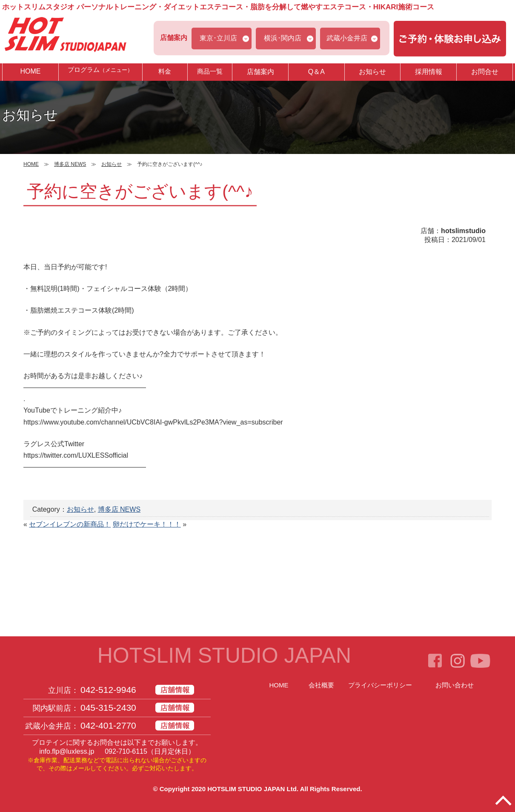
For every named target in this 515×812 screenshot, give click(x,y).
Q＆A (316, 72)
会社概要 (321, 685)
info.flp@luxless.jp (67, 751)
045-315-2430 (108, 708)
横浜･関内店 (283, 38)
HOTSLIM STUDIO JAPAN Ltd (252, 789)
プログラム (100, 72)
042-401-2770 (108, 725)
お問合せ (485, 72)
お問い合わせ (455, 685)
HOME (30, 71)
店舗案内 (260, 72)
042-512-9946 (108, 690)
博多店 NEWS (119, 509)
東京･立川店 (218, 38)
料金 (165, 72)
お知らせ (372, 72)
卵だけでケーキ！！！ (147, 524)
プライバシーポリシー (380, 685)
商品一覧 (210, 72)
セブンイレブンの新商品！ (70, 524)
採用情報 (429, 72)
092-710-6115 (126, 751)
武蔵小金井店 (347, 38)
